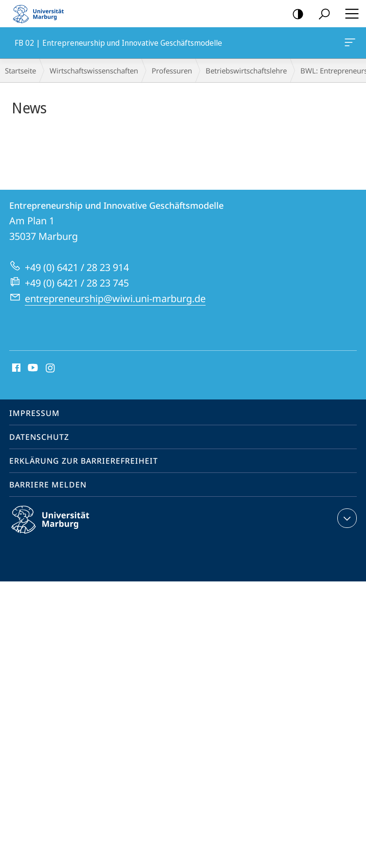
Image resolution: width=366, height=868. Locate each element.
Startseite (20, 71)
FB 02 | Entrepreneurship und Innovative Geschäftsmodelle (349, 44)
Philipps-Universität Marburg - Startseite (41, 14)
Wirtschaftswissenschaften (94, 71)
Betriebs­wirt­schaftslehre (246, 71)
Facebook (15, 368)
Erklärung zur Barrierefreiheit (84, 461)
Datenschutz (39, 437)
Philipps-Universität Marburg (59, 527)
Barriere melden (48, 485)
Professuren (172, 71)
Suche (321, 14)
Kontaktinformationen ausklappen (346, 518)
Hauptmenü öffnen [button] (349, 14)
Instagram (51, 368)
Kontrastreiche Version (295, 14)
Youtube (32, 368)
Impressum (35, 413)
